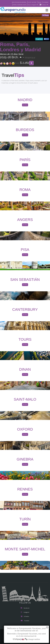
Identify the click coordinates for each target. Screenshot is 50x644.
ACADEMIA (45, 2)
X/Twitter (25, 617)
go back (39, 39)
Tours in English (33, 5)
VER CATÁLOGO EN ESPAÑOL (16, 2)
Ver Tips (25, 105)
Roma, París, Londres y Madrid (20, 47)
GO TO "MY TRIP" (31, 2)
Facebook (25, 608)
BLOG (39, 2)
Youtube (25, 621)
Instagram (25, 612)
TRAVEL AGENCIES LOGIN (18, 5)
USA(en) (45, 5)
